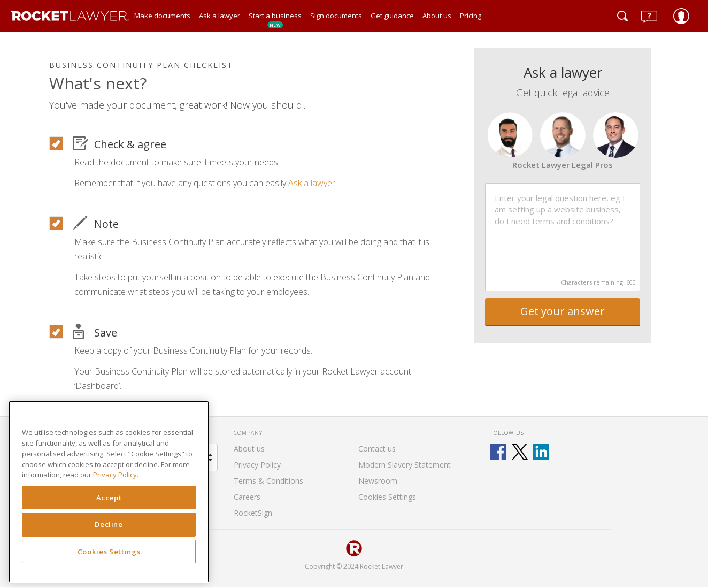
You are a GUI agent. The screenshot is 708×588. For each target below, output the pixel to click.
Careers (247, 497)
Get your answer (563, 311)
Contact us (377, 449)
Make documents (162, 16)
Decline (109, 524)
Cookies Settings (109, 552)
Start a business (275, 20)
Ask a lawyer (220, 16)
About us (437, 16)
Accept (109, 498)
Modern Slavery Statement (405, 465)
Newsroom (378, 481)
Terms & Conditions (268, 481)
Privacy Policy (257, 465)
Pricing (471, 16)
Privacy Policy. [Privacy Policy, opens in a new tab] (116, 475)
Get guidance (392, 16)
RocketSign (253, 513)
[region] (109, 492)
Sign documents (336, 16)
